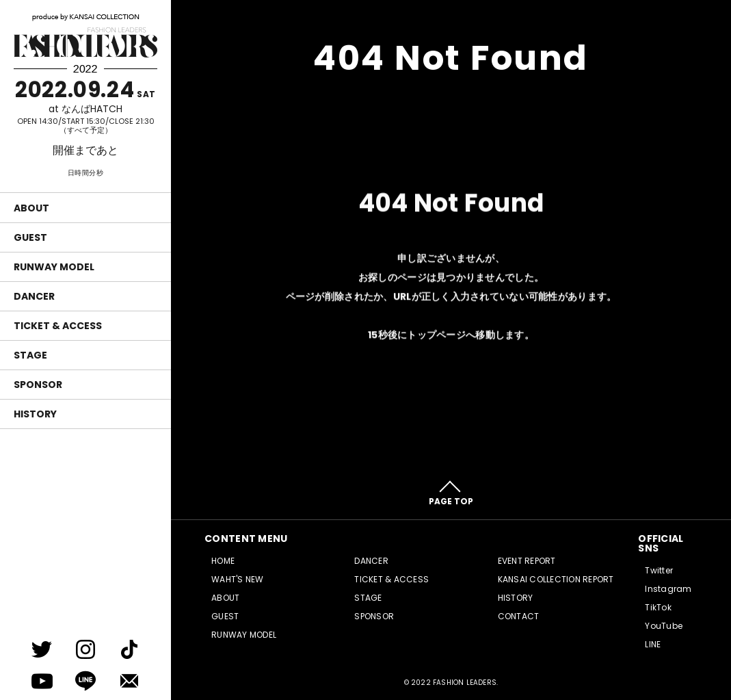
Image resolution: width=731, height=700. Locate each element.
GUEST (30, 237)
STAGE (30, 355)
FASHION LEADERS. (465, 683)
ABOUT (31, 208)
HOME (223, 561)
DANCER (34, 296)
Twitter (659, 570)
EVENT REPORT (527, 561)
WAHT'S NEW (237, 579)
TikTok (658, 607)
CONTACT (519, 616)
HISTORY (35, 414)
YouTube (664, 626)
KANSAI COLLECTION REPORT (556, 579)
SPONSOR (38, 385)
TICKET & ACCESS (58, 326)
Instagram (668, 589)
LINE (653, 644)
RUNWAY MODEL (54, 267)
